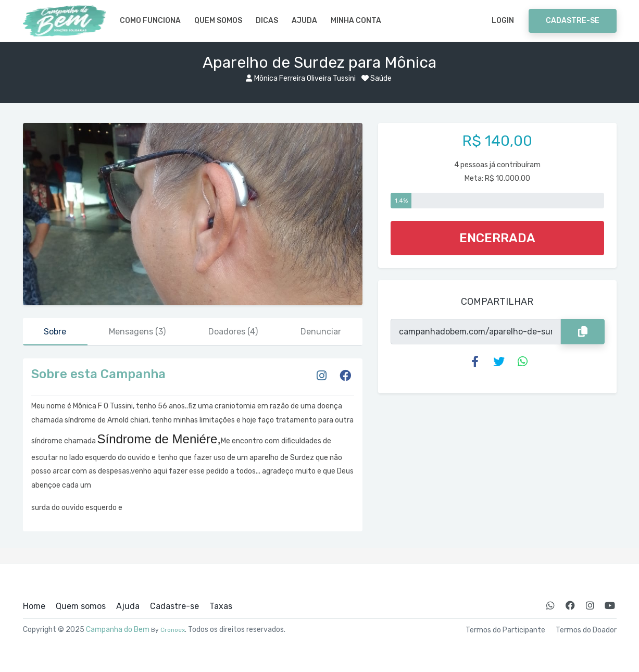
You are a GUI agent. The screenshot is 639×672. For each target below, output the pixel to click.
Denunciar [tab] (321, 332)
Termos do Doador (586, 630)
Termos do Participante (505, 630)
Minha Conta (356, 21)
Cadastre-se (573, 21)
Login (503, 21)
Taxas (221, 606)
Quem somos (218, 21)
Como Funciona (150, 21)
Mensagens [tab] (137, 332)
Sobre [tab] (55, 332)
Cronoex (173, 630)
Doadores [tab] (233, 332)
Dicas (267, 21)
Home (34, 606)
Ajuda (304, 21)
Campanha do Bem (118, 630)
